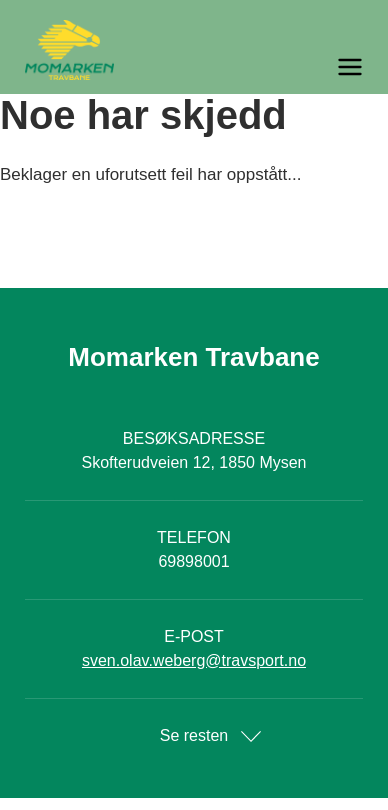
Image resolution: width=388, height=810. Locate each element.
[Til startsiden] (194, 50)
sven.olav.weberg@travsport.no (194, 660)
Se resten (194, 735)
